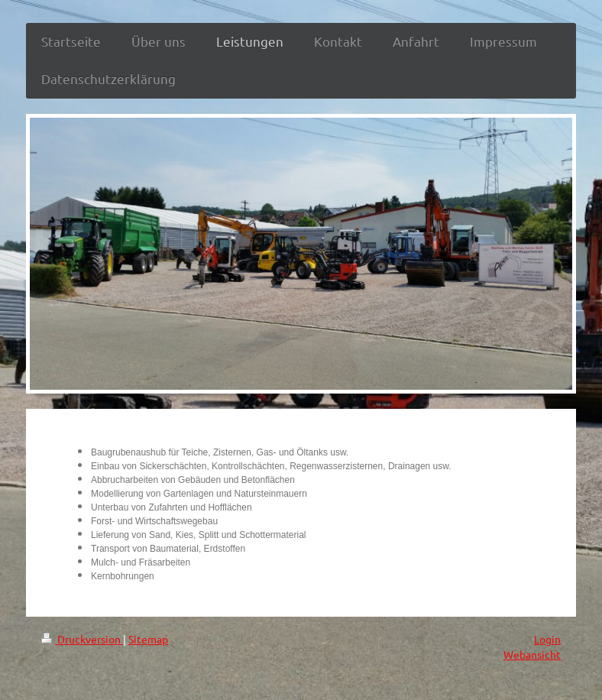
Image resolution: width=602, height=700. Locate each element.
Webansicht (532, 654)
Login (547, 639)
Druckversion (82, 639)
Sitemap (148, 639)
